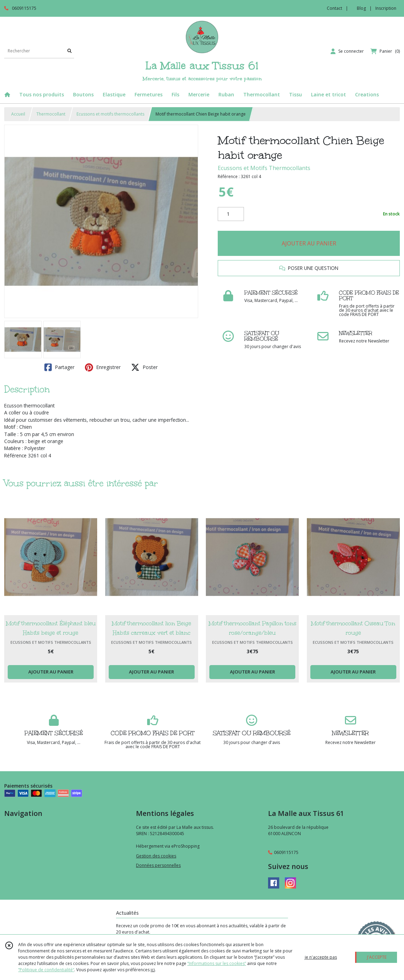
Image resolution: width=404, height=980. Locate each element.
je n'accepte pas (321, 957)
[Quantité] (231, 214)
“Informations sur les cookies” (217, 963)
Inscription (386, 8)
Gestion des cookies (156, 856)
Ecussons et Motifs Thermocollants (264, 168)
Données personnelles (158, 865)
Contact (334, 8)
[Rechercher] (70, 51)
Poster (144, 367)
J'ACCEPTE (377, 957)
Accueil (18, 114)
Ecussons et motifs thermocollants (110, 114)
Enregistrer (103, 367)
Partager (59, 367)
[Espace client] (347, 51)
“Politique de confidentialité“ (46, 970)
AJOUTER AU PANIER (309, 243)
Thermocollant (51, 114)
